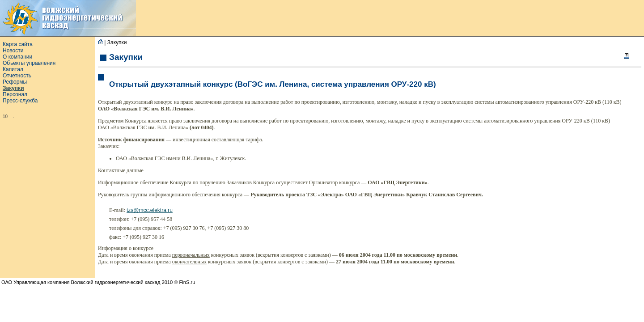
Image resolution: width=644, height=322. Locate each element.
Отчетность (17, 76)
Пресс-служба (20, 101)
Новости (13, 51)
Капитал (13, 69)
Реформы (15, 82)
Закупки (13, 88)
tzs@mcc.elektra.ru (150, 210)
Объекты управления (29, 63)
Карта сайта (18, 44)
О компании (17, 57)
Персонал (15, 94)
